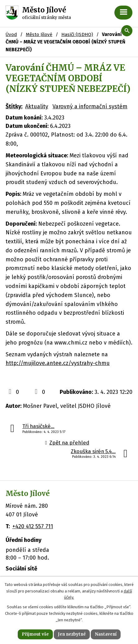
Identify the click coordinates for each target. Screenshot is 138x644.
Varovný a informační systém (90, 106)
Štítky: (14, 106)
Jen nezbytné (72, 634)
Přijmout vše (35, 634)
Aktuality (37, 106)
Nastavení (106, 634)
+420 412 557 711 (33, 526)
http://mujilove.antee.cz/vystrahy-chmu (58, 363)
